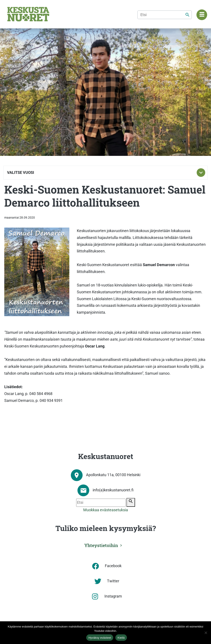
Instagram (113, 596)
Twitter (113, 581)
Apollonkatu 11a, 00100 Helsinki (113, 475)
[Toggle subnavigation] (201, 173)
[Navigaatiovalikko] (202, 15)
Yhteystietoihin (101, 545)
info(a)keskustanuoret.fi (113, 490)
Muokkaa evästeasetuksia (106, 510)
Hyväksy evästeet (100, 638)
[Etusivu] (28, 14)
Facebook (113, 566)
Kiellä (121, 638)
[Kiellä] (206, 633)
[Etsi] (165, 15)
